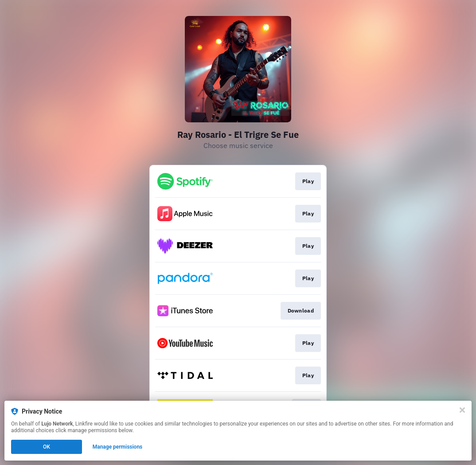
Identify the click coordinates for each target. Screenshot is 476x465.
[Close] (462, 410)
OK (47, 447)
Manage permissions (118, 447)
